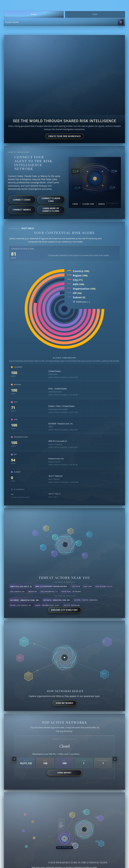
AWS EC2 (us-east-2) (58, 441)
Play (95, 14)
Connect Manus (22, 210)
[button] (64, 841)
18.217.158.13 (54, 494)
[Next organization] (115, 759)
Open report (64, 773)
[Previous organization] (14, 759)
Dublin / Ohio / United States (61, 406)
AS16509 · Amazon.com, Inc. (61, 424)
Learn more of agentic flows (51, 210)
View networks (64, 703)
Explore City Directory (65, 610)
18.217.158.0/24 (55, 476)
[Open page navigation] (121, 22)
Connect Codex (22, 200)
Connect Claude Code (51, 200)
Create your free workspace (65, 136)
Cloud (64, 746)
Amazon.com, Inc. (56, 459)
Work (34, 14)
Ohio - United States (58, 389)
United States (54, 371)
